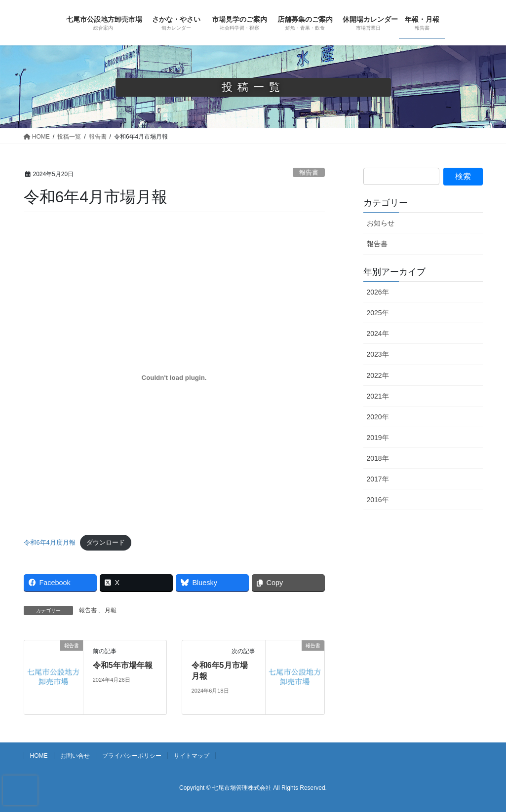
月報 (111, 610)
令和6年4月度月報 (50, 542)
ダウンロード (106, 542)
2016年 (378, 500)
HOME (39, 756)
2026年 (378, 292)
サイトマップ (192, 756)
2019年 (378, 438)
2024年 (378, 333)
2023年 (378, 354)
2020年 (378, 417)
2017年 (378, 479)
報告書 (309, 172)
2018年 (378, 458)
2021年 (378, 396)
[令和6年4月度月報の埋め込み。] (174, 378)
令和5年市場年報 (123, 665)
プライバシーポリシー (132, 756)
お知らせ (381, 223)
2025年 (378, 313)
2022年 (378, 375)
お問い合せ (75, 756)
